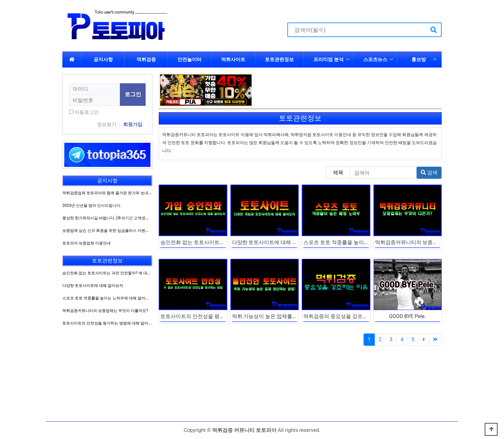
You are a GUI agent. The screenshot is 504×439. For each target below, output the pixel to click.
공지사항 (103, 59)
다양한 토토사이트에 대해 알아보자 (273, 242)
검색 (429, 173)
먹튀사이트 (233, 59)
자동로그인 (87, 112)
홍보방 (419, 59)
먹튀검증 (146, 59)
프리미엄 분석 (328, 59)
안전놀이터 (189, 59)
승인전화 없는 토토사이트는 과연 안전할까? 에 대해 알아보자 (115, 273)
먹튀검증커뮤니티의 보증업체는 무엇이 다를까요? (432, 242)
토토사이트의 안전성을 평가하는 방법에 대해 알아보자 (223, 316)
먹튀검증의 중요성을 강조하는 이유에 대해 (352, 316)
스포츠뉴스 (375, 59)
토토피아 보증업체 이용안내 (86, 243)
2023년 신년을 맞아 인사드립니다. (92, 206)
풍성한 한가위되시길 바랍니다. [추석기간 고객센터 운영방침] (114, 218)
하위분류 (348, 59)
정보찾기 (107, 124)
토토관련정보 (279, 59)
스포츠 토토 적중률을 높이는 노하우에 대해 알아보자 (364, 242)
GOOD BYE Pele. (407, 316)
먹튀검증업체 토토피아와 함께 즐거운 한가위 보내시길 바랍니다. (118, 193)
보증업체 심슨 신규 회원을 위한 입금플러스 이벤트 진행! (111, 231)
